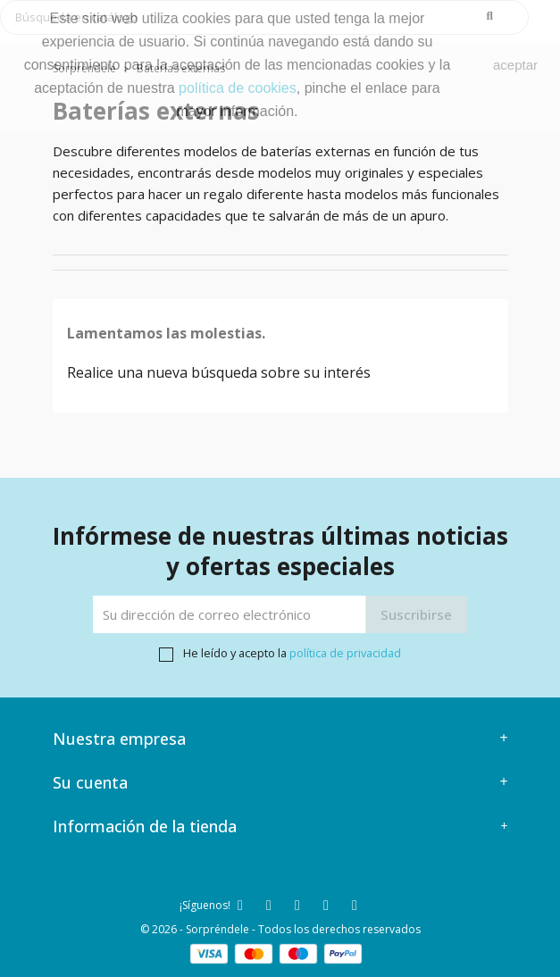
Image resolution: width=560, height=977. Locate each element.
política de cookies (238, 88)
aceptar (515, 65)
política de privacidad (345, 653)
